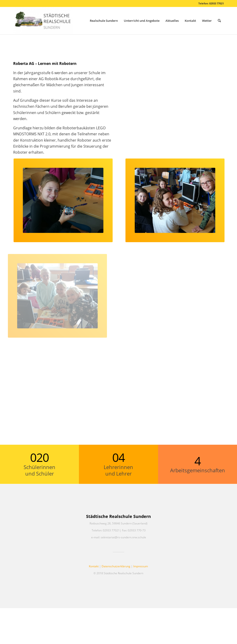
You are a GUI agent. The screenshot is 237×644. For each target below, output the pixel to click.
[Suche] (219, 21)
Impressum (141, 566)
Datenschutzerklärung (116, 566)
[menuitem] (104, 21)
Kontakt (94, 566)
